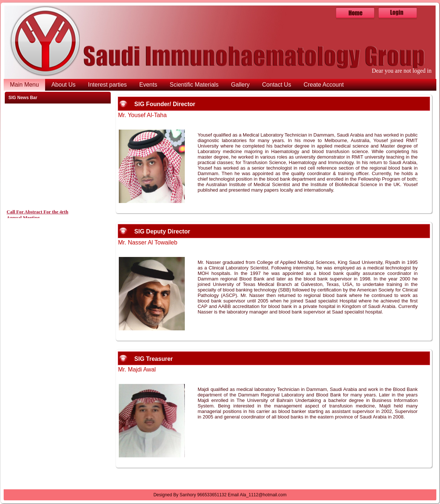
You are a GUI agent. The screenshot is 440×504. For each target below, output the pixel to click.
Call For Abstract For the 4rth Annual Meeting (37, 216)
